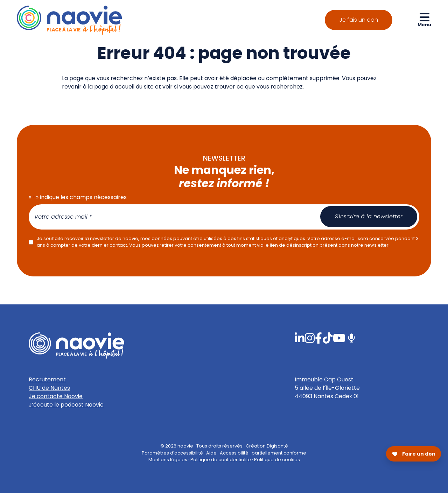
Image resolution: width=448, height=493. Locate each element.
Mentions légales (168, 459)
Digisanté (277, 446)
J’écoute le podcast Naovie (66, 405)
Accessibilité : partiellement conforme (263, 453)
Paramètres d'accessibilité (172, 453)
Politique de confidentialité (221, 459)
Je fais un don (359, 20)
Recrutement (47, 379)
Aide (211, 453)
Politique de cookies (277, 459)
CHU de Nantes (49, 388)
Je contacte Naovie (56, 396)
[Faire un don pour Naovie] (414, 454)
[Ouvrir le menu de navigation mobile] (424, 19)
